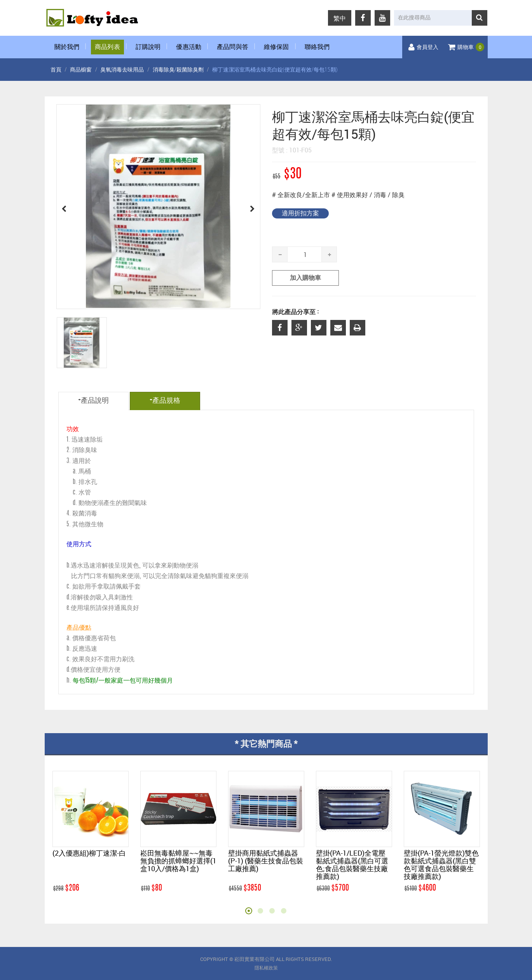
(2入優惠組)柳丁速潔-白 (89, 853)
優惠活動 (189, 47)
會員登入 (423, 47)
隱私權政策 (266, 968)
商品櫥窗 (81, 69)
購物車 (466, 47)
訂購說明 (148, 47)
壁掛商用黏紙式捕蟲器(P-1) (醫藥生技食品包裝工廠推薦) (266, 861)
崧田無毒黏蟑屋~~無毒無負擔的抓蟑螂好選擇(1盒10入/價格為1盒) (178, 861)
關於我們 (67, 47)
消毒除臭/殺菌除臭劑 (178, 69)
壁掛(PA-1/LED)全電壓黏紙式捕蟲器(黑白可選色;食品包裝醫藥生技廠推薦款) (352, 865)
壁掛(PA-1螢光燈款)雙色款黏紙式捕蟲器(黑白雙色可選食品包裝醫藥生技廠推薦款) (441, 865)
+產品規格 (165, 401)
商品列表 (107, 47)
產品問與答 (233, 47)
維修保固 (276, 47)
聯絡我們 (317, 47)
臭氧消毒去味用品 (122, 69)
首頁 (56, 69)
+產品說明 (93, 401)
